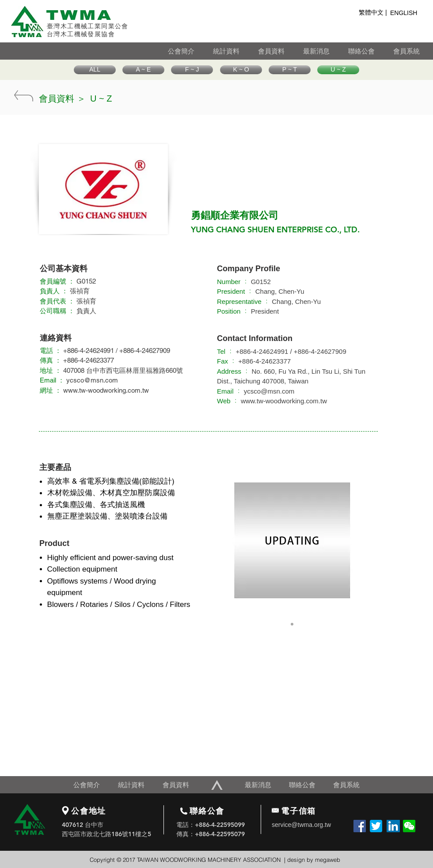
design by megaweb (314, 860)
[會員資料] (280, 51)
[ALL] (95, 70)
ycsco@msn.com (92, 380)
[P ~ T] (290, 70)
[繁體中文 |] (373, 13)
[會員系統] (413, 51)
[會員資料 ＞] (62, 99)
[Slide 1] (292, 624)
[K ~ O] (241, 70)
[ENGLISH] (406, 13)
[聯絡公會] (370, 51)
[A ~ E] (143, 70)
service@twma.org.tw (301, 825)
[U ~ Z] (338, 70)
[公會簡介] (190, 51)
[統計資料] (235, 51)
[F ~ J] (192, 70)
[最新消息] (325, 51)
